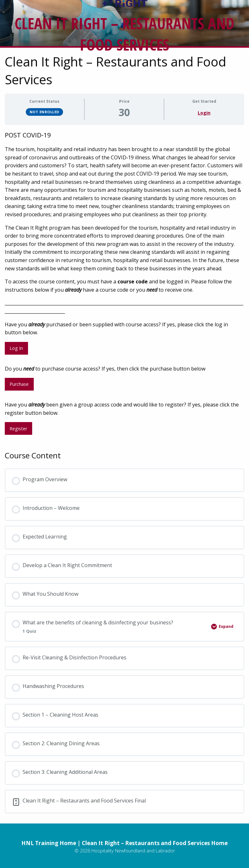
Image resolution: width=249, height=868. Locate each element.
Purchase (19, 384)
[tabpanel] (124, 285)
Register (18, 429)
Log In (16, 348)
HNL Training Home (49, 843)
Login (204, 113)
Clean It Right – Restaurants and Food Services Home (155, 843)
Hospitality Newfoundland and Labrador (133, 851)
